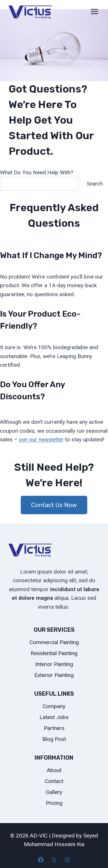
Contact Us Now (54, 505)
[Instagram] (67, 860)
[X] (54, 860)
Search (95, 184)
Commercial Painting (54, 642)
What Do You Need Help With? (37, 172)
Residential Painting (54, 653)
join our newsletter (41, 439)
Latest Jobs (54, 717)
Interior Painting (54, 664)
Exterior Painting (54, 675)
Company (54, 706)
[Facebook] (41, 860)
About (54, 770)
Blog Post (54, 739)
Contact (54, 781)
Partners (54, 728)
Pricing (54, 803)
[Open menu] (94, 11)
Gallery (54, 792)
